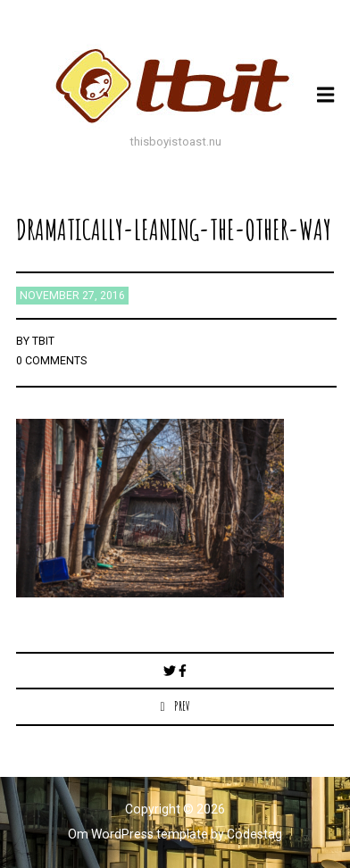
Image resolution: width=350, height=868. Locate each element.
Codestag (254, 834)
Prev (182, 706)
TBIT (43, 341)
